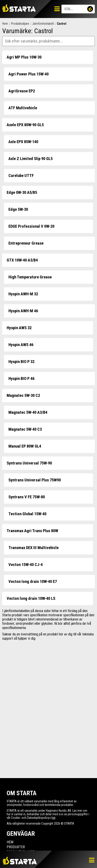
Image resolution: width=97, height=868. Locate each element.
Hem (5, 24)
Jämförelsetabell (43, 24)
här (53, 818)
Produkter (16, 847)
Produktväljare (20, 24)
